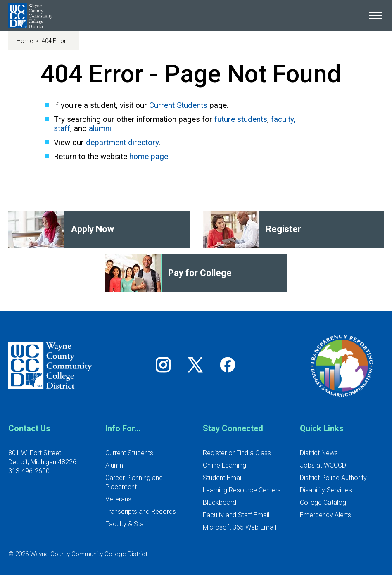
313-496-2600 (29, 471)
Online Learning (225, 465)
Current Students (178, 105)
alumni (100, 128)
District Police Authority (333, 478)
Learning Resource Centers (242, 490)
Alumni (115, 465)
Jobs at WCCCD (323, 465)
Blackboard (220, 503)
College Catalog (323, 503)
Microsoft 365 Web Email (239, 527)
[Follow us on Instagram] (166, 365)
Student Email (223, 478)
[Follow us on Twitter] (198, 365)
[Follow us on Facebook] (228, 365)
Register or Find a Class (237, 453)
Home (25, 41)
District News (319, 453)
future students (241, 119)
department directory (122, 142)
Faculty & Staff (127, 524)
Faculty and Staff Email (236, 515)
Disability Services (326, 490)
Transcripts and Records (141, 512)
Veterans (118, 499)
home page (149, 156)
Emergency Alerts (325, 515)
